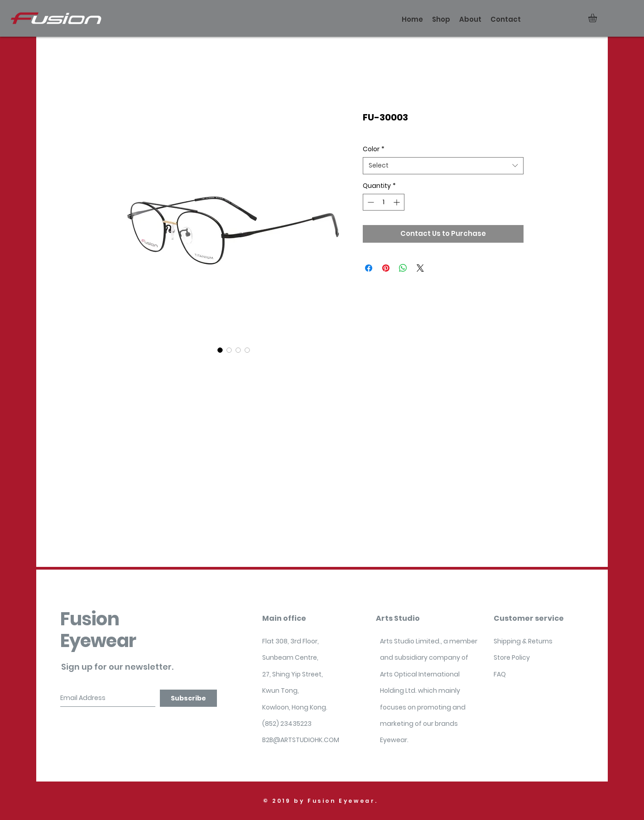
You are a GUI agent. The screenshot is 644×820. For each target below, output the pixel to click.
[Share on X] (420, 268)
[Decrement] (370, 202)
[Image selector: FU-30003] (220, 350)
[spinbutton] (384, 202)
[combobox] (443, 166)
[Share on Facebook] (369, 268)
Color (374, 149)
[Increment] (397, 202)
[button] (598, 18)
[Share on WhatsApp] (403, 268)
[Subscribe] (188, 698)
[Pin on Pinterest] (386, 268)
